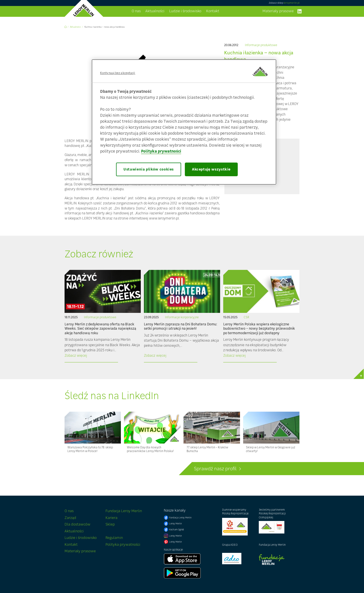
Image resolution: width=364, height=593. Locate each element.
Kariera (111, 518)
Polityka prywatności (123, 544)
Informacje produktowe (261, 45)
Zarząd (70, 518)
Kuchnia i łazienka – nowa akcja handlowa (105, 27)
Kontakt (213, 11)
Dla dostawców (77, 524)
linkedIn (299, 11)
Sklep (110, 524)
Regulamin (114, 538)
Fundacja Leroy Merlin (124, 511)
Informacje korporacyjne (182, 317)
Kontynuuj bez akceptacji (118, 73)
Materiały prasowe (278, 11)
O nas (136, 11)
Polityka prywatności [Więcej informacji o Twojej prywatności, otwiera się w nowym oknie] (161, 151)
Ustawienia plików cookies (149, 169)
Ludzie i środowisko (185, 11)
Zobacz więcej (76, 355)
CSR (246, 317)
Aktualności (155, 11)
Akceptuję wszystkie (211, 169)
